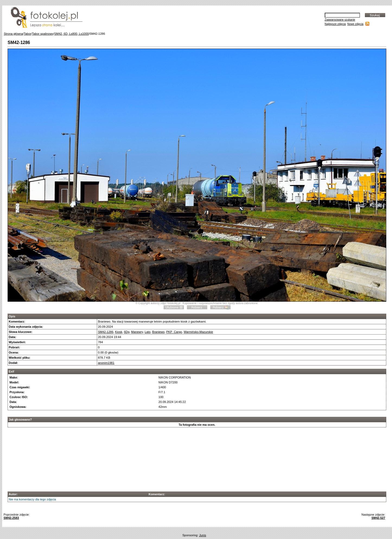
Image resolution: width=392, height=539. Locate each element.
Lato (147, 332)
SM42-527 (378, 518)
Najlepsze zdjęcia (335, 24)
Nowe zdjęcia (355, 24)
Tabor (27, 34)
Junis (203, 535)
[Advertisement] (197, 458)
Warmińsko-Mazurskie (198, 332)
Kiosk (119, 332)
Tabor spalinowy (43, 34)
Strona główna (13, 34)
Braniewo (158, 332)
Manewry (137, 332)
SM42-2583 (11, 518)
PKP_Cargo (174, 332)
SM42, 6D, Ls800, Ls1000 (71, 34)
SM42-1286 (106, 332)
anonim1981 (106, 363)
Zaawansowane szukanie (340, 20)
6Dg (127, 332)
